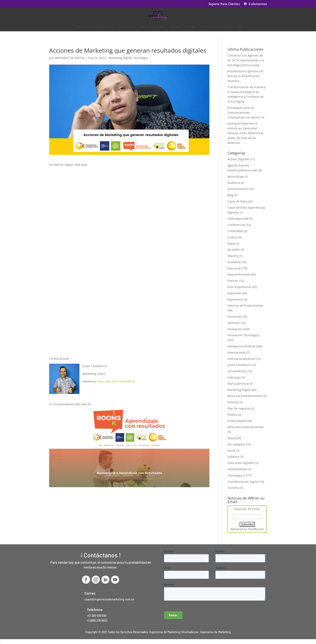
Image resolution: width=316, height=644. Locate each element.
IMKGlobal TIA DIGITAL (70, 58)
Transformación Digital (243, 482)
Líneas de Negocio (98, 27)
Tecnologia (140, 58)
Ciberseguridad (238, 218)
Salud (231, 438)
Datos (231, 243)
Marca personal (238, 384)
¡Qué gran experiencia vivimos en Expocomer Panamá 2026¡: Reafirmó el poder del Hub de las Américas (245, 133)
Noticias (175, 27)
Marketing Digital (120, 58)
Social (231, 451)
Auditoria (234, 183)
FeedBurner (256, 529)
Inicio (78, 27)
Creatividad (235, 231)
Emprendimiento (239, 274)
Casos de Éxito (237, 201)
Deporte (233, 256)
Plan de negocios (239, 408)
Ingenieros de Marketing (215, 632)
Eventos (233, 281)
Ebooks (145, 27)
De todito (234, 250)
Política (232, 415)
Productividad (237, 421)
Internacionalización (241, 359)
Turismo (233, 488)
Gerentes (234, 323)
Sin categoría (236, 444)
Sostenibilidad (237, 469)
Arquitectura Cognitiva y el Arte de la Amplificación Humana (245, 76)
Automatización (238, 189)
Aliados (190, 27)
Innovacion (235, 329)
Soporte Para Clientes (224, 4)
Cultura (233, 237)
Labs (161, 27)
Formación (235, 317)
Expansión (234, 293)
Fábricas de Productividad (216, 27)
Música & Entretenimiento (245, 396)
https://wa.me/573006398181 (116, 381)
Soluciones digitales (241, 463)
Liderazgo (234, 377)
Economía (234, 262)
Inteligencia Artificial (241, 346)
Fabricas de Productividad (245, 305)
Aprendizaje (236, 176)
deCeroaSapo (127, 27)
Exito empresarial (239, 287)
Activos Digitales (239, 159)
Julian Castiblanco (240, 365)
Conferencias (236, 225)
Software (233, 457)
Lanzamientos (237, 371)
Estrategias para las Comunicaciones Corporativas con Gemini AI (246, 113)
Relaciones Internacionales (246, 427)
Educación (234, 268)
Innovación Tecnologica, (244, 335)
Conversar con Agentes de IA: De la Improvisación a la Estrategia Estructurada (246, 60)
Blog (230, 195)
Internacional (236, 352)
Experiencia (235, 299)
